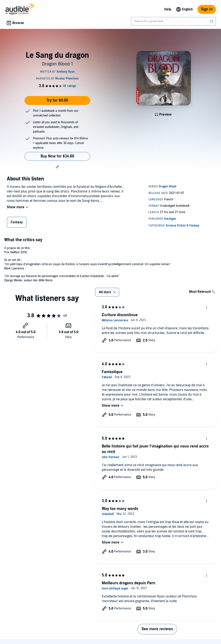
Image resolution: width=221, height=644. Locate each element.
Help (168, 9)
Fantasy (17, 222)
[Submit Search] (212, 21)
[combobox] (173, 21)
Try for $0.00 (57, 100)
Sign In (207, 9)
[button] (57, 167)
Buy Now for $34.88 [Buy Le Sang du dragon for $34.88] (57, 156)
